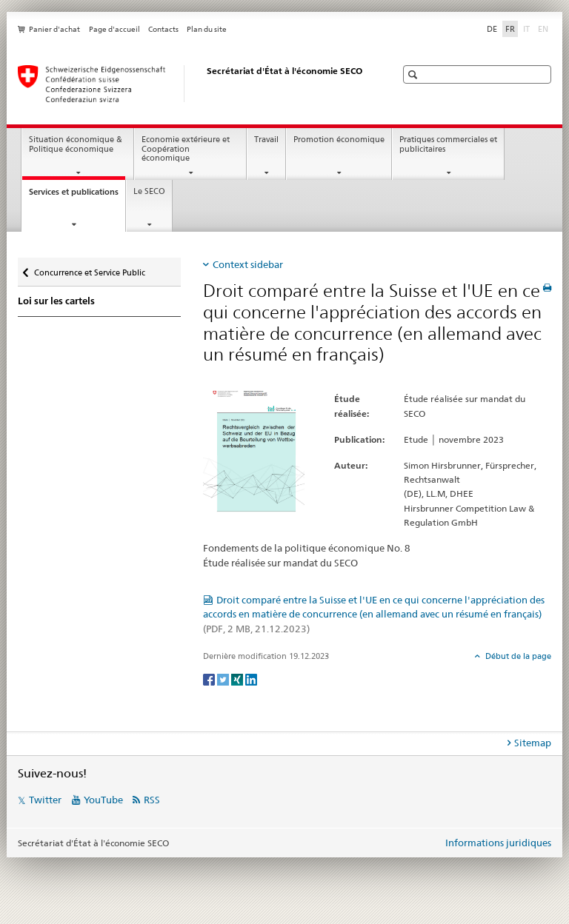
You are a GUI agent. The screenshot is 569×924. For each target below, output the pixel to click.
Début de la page (517, 656)
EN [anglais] (545, 28)
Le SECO (149, 191)
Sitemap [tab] (533, 743)
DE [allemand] (492, 29)
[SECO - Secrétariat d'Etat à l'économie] (192, 84)
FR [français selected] (510, 29)
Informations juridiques (498, 843)
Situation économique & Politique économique (76, 144)
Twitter (45, 800)
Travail (266, 140)
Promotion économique (339, 140)
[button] (415, 74)
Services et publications (77, 196)
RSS (152, 800)
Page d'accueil (114, 29)
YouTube (103, 800)
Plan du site (207, 29)
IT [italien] (528, 28)
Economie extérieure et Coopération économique (186, 149)
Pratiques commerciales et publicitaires (448, 144)
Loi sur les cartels (56, 301)
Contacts (163, 29)
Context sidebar (248, 264)
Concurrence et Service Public (89, 269)
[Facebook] (210, 679)
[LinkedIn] (251, 679)
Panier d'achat (54, 29)
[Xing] (238, 679)
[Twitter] (224, 679)
